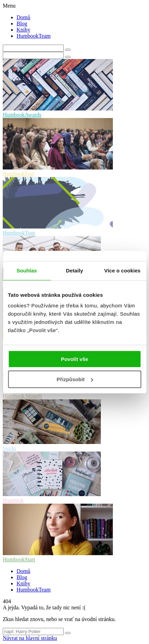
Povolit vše (74, 359)
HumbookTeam (34, 36)
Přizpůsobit (75, 379)
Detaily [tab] (75, 271)
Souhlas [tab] (27, 271)
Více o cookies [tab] (123, 271)
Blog (22, 24)
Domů (23, 17)
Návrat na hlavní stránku (30, 638)
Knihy (23, 30)
